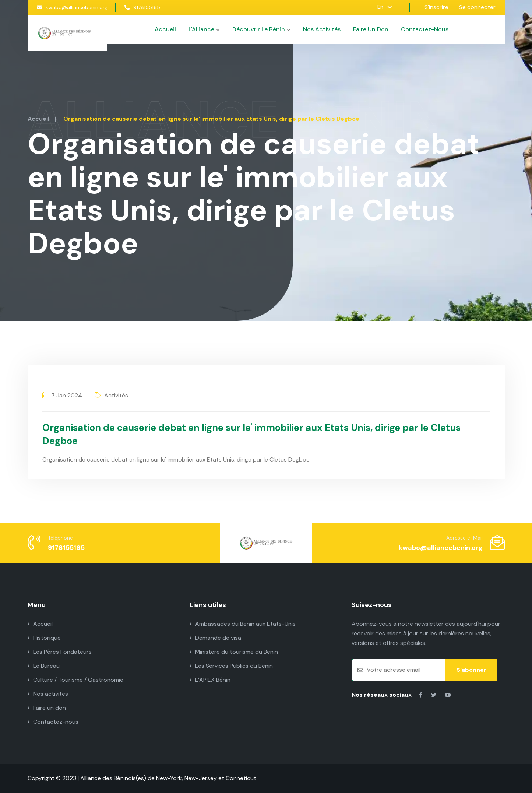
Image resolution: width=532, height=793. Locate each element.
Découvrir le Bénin (261, 29)
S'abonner (471, 670)
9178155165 (142, 7)
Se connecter (477, 7)
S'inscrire (436, 7)
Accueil (165, 29)
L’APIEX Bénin (210, 680)
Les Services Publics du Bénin (231, 666)
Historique (44, 638)
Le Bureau (44, 666)
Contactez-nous (425, 29)
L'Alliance (204, 29)
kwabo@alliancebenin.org (72, 7)
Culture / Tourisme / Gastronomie (75, 680)
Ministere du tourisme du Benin (234, 652)
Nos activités (322, 29)
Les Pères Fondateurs (60, 652)
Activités (111, 395)
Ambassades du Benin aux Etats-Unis (243, 624)
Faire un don (371, 29)
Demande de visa (215, 638)
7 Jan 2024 (62, 395)
